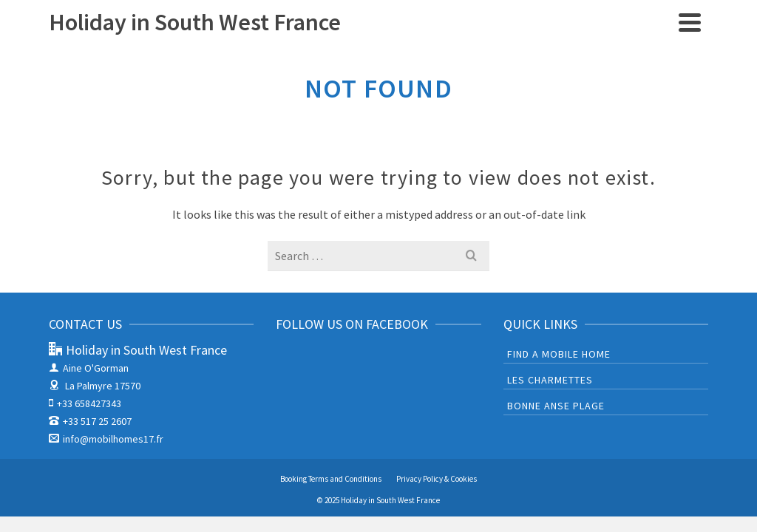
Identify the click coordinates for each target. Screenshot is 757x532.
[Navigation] (690, 22)
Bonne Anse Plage (556, 406)
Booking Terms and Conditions (331, 479)
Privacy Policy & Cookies (437, 479)
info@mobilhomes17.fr (106, 439)
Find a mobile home (559, 354)
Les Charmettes (550, 380)
